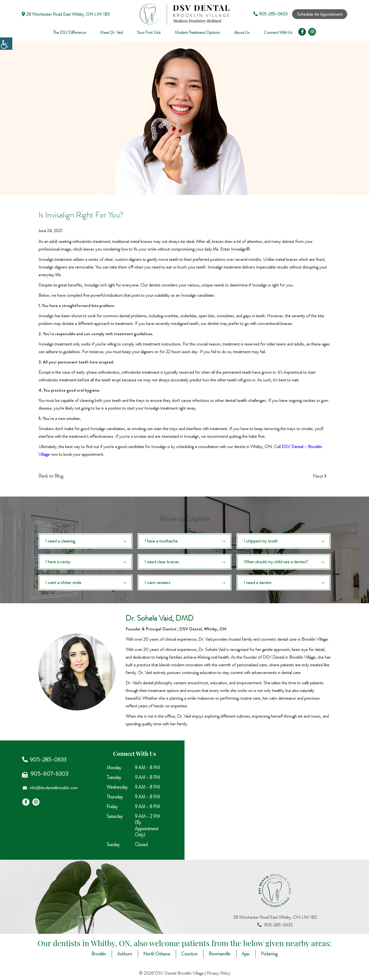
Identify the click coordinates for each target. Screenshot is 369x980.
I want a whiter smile (64, 583)
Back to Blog (51, 476)
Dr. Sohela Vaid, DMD (160, 619)
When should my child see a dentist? (276, 562)
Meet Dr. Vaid (111, 33)
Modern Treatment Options (197, 33)
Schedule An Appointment (320, 14)
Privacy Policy (218, 974)
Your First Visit (149, 33)
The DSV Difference (70, 33)
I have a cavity (58, 562)
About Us (242, 33)
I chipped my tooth (261, 541)
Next (320, 476)
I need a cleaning (61, 541)
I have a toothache (161, 541)
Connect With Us (278, 33)
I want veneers (158, 583)
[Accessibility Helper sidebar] (6, 44)
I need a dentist (258, 583)
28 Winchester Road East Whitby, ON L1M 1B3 (66, 14)
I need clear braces (162, 562)
